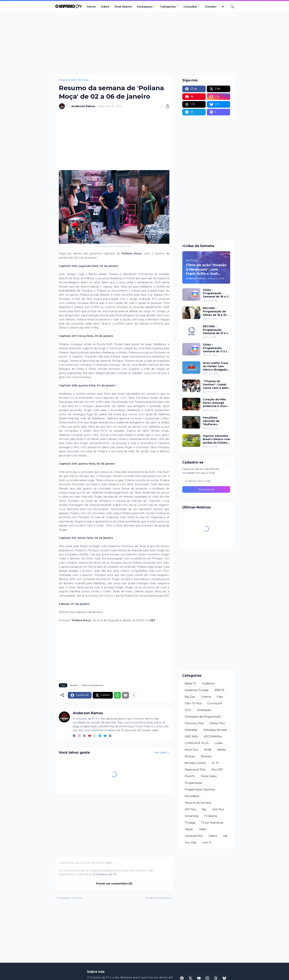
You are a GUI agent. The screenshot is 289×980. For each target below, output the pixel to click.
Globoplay (191, 730)
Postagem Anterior (70, 898)
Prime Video (209, 776)
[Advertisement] (144, 44)
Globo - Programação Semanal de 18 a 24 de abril (216, 293)
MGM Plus (191, 750)
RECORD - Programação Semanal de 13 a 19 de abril (216, 330)
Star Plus (218, 809)
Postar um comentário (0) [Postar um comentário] (114, 884)
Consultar (190, 7)
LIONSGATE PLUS (197, 743)
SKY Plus (190, 809)
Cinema (206, 697)
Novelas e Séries (195, 763)
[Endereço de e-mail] (206, 481)
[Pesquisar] (231, 7)
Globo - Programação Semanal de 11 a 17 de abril (216, 348)
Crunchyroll (215, 703)
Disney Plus (217, 723)
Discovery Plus (194, 723)
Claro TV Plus (193, 703)
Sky (204, 809)
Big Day (190, 697)
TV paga (190, 823)
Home (91, 7)
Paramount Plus (195, 770)
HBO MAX (191, 736)
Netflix (222, 750)
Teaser (189, 829)
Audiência (208, 683)
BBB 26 (219, 690)
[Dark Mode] (224, 7)
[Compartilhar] (166, 106)
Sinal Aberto (123, 7)
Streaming (191, 816)
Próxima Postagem (158, 898)
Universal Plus (194, 836)
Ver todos (161, 752)
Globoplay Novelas (215, 730)
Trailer (203, 829)
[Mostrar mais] (134, 695)
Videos (213, 836)
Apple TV (190, 683)
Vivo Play (191, 842)
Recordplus (192, 796)
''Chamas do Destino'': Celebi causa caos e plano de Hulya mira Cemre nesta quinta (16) (216, 385)
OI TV (215, 763)
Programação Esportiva (200, 789)
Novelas (83, 80)
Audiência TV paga (197, 690)
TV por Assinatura (212, 823)
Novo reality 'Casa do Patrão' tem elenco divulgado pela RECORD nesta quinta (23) (215, 366)
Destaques (145, 7)
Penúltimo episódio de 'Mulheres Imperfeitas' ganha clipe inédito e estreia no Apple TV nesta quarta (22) (216, 421)
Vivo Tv (207, 842)
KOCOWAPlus (213, 736)
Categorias (168, 7)
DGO (188, 710)
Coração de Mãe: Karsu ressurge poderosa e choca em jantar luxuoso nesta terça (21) (216, 403)
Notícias (190, 756)
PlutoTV (190, 776)
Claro (220, 697)
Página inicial (67, 80)
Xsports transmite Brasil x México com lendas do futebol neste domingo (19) (217, 439)
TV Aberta (211, 816)
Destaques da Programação (203, 717)
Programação (193, 783)
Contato (210, 7)
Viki (225, 836)
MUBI (208, 750)
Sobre (105, 7)
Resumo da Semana (93, 685)
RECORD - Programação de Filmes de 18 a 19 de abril (215, 312)
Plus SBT (217, 770)
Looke (219, 743)
